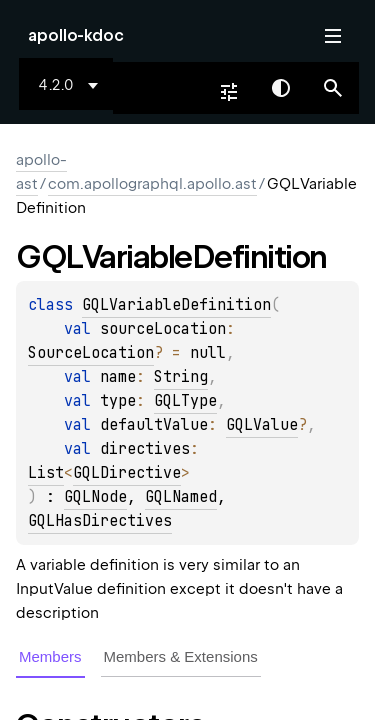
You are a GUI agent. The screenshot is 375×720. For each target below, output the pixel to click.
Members (50, 656)
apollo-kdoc (76, 35)
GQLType (185, 401)
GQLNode (95, 497)
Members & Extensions (181, 656)
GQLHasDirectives (100, 521)
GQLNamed (181, 497)
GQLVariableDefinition (176, 305)
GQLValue (262, 425)
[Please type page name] (333, 88)
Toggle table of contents (333, 36)
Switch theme (281, 88)
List (46, 473)
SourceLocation (91, 353)
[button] (333, 88)
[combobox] (72, 85)
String (181, 377)
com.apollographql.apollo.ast (152, 184)
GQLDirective (127, 473)
